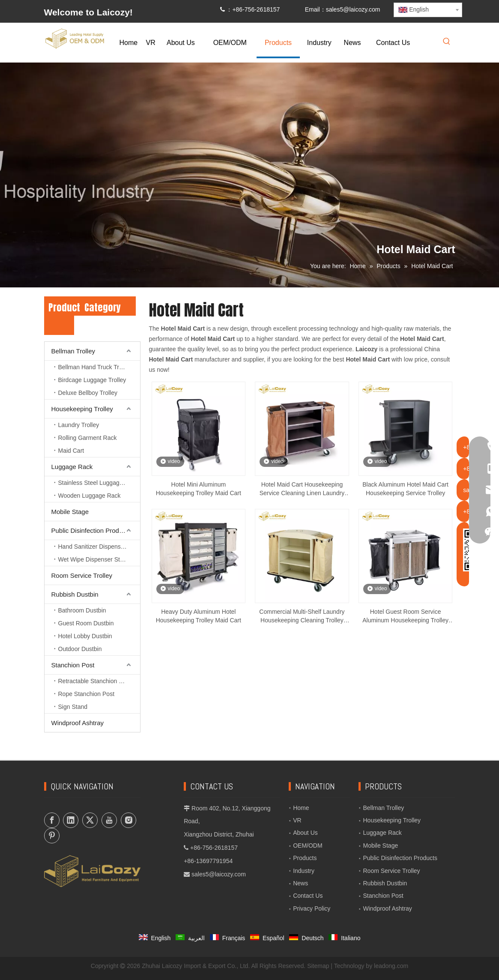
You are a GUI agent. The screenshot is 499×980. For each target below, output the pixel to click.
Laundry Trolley (79, 425)
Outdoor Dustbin (80, 649)
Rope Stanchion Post (87, 694)
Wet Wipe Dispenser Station (96, 559)
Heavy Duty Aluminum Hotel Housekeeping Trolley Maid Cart (199, 616)
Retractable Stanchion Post (95, 681)
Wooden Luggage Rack (90, 496)
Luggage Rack (72, 467)
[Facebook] (52, 820)
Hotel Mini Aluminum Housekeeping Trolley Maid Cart (199, 489)
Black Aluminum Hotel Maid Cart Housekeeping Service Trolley (405, 489)
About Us (305, 833)
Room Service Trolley (82, 575)
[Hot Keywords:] (447, 42)
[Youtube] (109, 820)
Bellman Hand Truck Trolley (95, 367)
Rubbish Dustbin (75, 594)
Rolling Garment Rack (88, 438)
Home (301, 808)
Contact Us (308, 896)
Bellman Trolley (73, 351)
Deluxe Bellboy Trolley (88, 393)
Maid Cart (71, 451)
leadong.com (391, 966)
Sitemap (318, 966)
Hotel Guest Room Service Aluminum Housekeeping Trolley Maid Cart (405, 616)
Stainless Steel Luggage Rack (98, 483)
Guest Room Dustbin (86, 623)
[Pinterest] (52, 836)
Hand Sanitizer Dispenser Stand (99, 547)
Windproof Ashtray (78, 723)
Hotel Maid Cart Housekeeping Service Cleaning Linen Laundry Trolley (302, 489)
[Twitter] (90, 820)
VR (297, 820)
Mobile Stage (70, 512)
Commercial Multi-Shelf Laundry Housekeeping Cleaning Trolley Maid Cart (302, 616)
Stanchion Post (73, 665)
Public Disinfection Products (91, 530)
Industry (304, 871)
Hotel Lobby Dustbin (85, 636)
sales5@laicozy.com (353, 9)
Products (305, 858)
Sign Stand (73, 707)
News (300, 883)
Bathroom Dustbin (82, 610)
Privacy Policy (312, 908)
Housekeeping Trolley (82, 409)
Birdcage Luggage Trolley (92, 380)
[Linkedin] (71, 820)
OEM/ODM (308, 846)
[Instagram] (128, 820)
